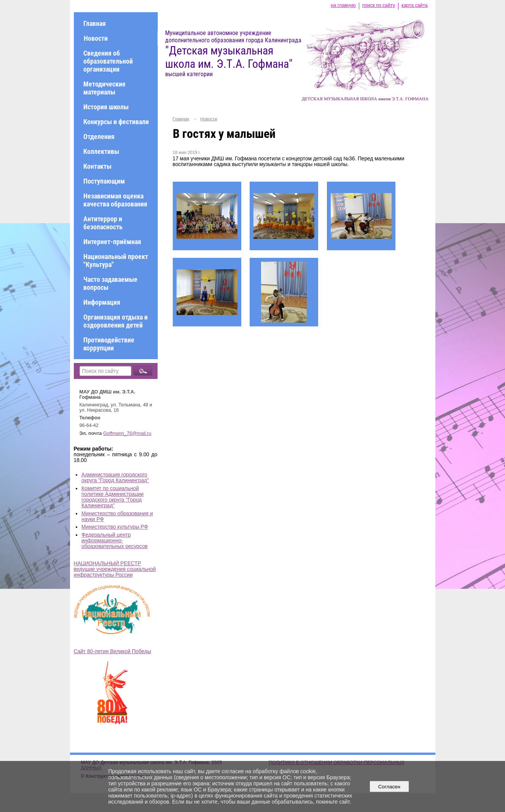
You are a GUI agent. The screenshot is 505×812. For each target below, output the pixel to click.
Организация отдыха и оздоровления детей (115, 321)
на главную (343, 5)
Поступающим (104, 181)
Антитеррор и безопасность (103, 223)
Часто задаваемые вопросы (110, 283)
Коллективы (101, 151)
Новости (96, 38)
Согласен (389, 787)
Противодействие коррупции (109, 344)
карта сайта (415, 5)
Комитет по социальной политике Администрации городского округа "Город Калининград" (112, 497)
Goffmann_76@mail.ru (127, 433)
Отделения (99, 137)
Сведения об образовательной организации (108, 61)
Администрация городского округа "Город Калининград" (115, 478)
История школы (106, 107)
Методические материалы (104, 88)
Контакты (97, 166)
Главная (95, 23)
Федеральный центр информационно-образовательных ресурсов (115, 541)
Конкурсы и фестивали (116, 122)
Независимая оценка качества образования (115, 200)
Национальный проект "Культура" (116, 261)
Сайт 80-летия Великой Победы (112, 651)
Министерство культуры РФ (115, 527)
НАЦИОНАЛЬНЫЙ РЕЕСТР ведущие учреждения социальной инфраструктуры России (115, 569)
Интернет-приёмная (112, 242)
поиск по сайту (379, 5)
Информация (102, 302)
